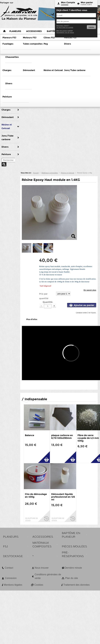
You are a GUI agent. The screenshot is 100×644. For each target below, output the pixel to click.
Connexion (65, 5)
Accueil (36, 173)
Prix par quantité (44, 296)
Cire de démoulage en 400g (36, 495)
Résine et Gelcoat (67, 173)
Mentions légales (13, 585)
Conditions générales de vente (48, 576)
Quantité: (48, 302)
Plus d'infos (32, 319)
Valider (91, 27)
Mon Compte (68, 2)
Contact (9, 568)
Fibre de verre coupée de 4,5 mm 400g (88, 438)
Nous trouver (42, 568)
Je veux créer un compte (65, 27)
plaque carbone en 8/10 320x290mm (62, 437)
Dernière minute (73, 568)
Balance (30, 435)
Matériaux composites (50, 173)
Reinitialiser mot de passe (65, 32)
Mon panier (87, 2)
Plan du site (72, 578)
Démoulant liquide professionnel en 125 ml (63, 497)
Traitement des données (76, 585)
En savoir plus (90, 290)
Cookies (39, 585)
